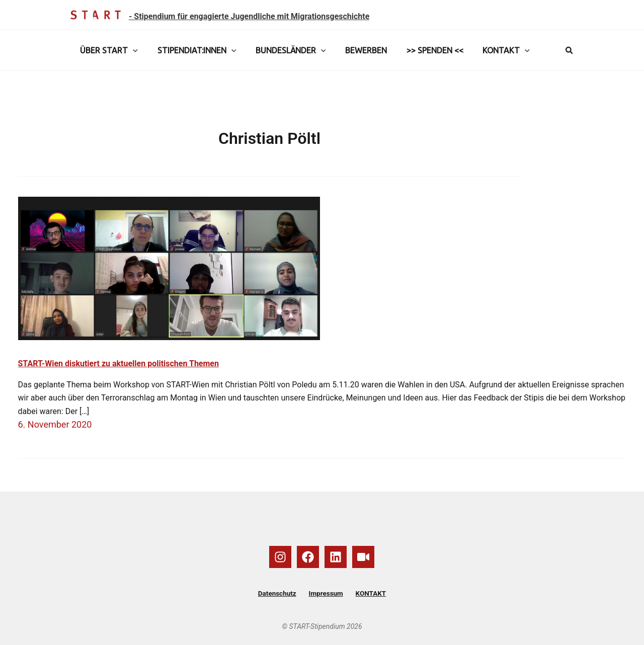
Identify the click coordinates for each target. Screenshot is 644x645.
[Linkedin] (336, 556)
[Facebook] (308, 556)
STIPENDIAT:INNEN (192, 50)
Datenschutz (281, 593)
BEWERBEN (354, 50)
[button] (131, 50)
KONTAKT (488, 50)
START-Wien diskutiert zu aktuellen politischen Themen (118, 364)
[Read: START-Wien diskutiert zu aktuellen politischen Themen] (169, 268)
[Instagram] (280, 556)
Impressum (326, 593)
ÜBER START (107, 50)
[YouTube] (363, 556)
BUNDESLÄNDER (282, 50)
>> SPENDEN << (420, 50)
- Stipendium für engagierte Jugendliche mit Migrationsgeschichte (249, 16)
